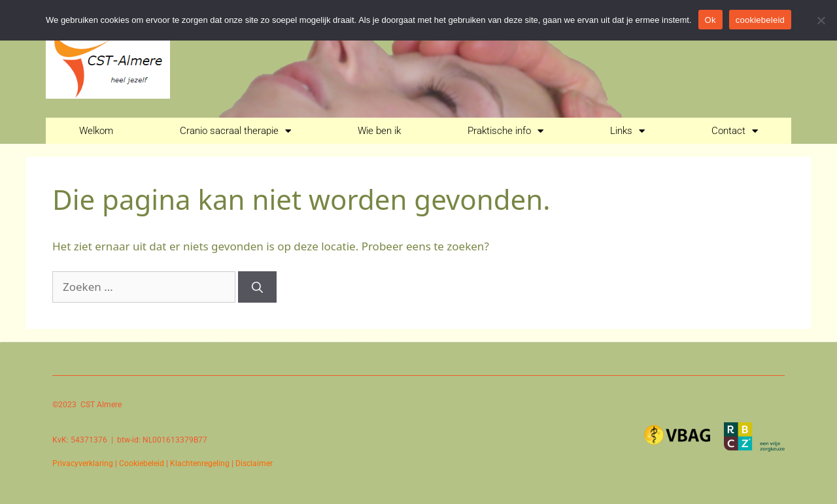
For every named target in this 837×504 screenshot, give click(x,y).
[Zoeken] (257, 287)
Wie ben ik (379, 131)
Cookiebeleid (142, 463)
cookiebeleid (760, 20)
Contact (735, 131)
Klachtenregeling (200, 463)
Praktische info (505, 131)
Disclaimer (254, 463)
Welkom (96, 131)
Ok (710, 20)
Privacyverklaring (83, 463)
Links (627, 131)
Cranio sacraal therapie (235, 131)
